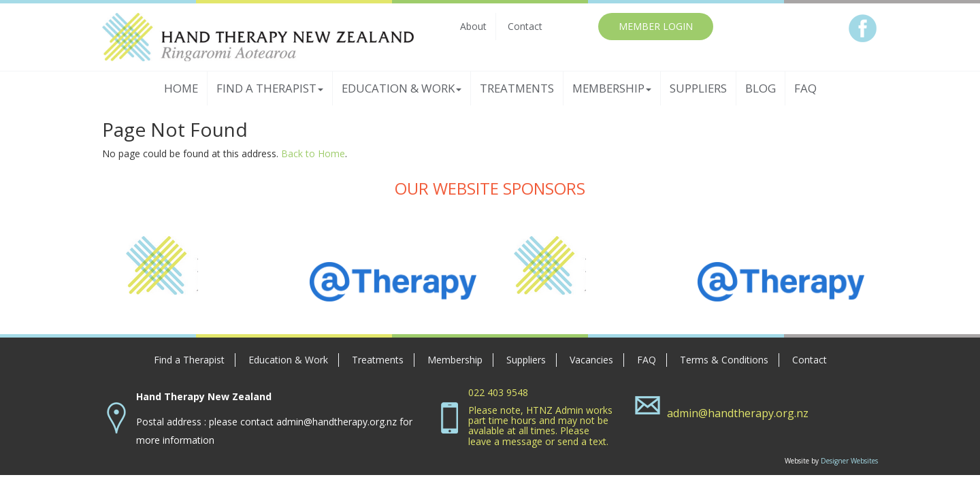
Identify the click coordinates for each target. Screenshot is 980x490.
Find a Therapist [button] (270, 88)
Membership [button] (612, 88)
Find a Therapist (189, 360)
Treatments (517, 88)
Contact (525, 26)
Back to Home (313, 153)
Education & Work (288, 360)
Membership (455, 360)
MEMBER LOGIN (656, 26)
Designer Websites (849, 461)
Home (181, 88)
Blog (761, 88)
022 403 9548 (498, 392)
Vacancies (591, 360)
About (473, 26)
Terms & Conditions (724, 360)
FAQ (805, 88)
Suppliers (698, 88)
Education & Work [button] (402, 88)
